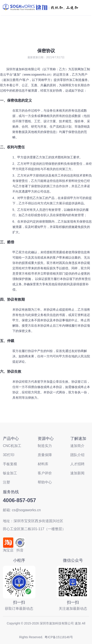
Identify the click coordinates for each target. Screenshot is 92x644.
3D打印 (9, 455)
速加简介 (77, 446)
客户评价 (45, 473)
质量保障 (45, 455)
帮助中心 (45, 482)
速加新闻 (77, 473)
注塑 (6, 482)
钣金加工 (10, 473)
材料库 (43, 464)
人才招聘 (77, 464)
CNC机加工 (12, 446)
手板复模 (10, 464)
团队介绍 (77, 455)
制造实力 (45, 446)
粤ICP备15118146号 (59, 637)
